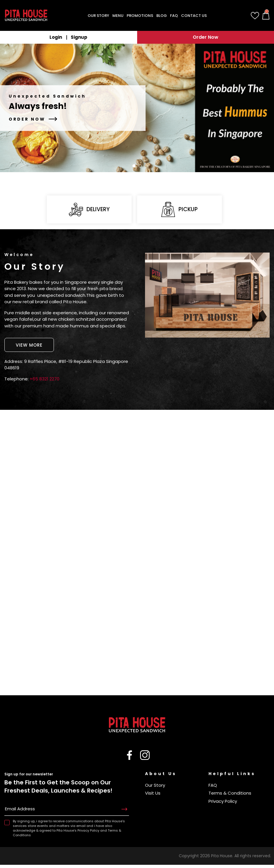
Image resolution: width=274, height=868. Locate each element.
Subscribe (124, 813)
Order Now (206, 37)
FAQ (213, 788)
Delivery (89, 211)
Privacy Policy (223, 804)
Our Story (155, 788)
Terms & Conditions (230, 796)
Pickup (179, 211)
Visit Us (153, 796)
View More (29, 348)
